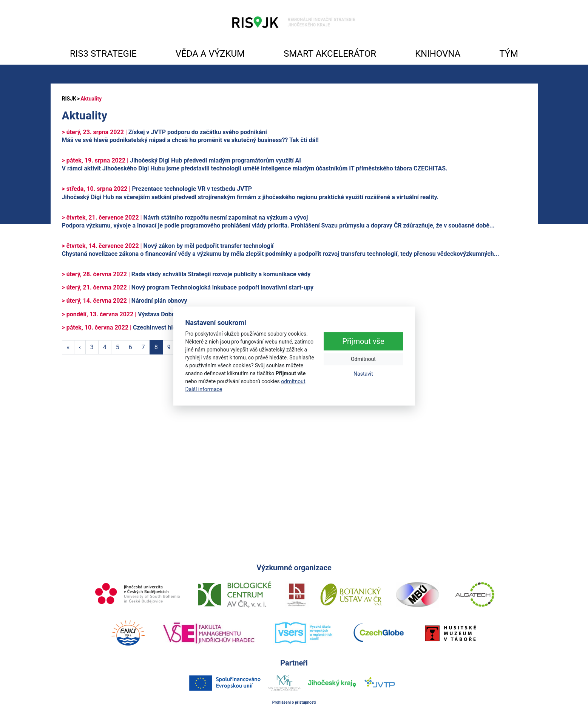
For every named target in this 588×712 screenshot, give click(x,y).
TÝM (509, 54)
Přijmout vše (363, 341)
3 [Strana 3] (92, 347)
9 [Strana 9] (169, 347)
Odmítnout (363, 359)
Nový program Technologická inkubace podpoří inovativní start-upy (188, 287)
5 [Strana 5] (118, 347)
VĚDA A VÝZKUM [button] (210, 54)
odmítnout (293, 381)
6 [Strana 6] (130, 347)
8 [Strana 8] (156, 347)
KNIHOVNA (438, 54)
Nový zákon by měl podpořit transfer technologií (168, 246)
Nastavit (363, 374)
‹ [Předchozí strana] (80, 347)
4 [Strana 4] (105, 347)
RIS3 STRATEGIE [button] (103, 54)
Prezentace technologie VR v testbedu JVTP (157, 189)
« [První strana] (68, 347)
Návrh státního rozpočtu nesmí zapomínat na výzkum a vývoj (185, 217)
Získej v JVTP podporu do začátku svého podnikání (164, 132)
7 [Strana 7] (143, 347)
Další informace (204, 389)
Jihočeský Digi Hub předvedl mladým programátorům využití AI (181, 160)
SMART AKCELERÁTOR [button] (330, 54)
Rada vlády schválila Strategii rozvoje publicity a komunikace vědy (186, 274)
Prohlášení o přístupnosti (294, 702)
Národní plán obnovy (125, 301)
